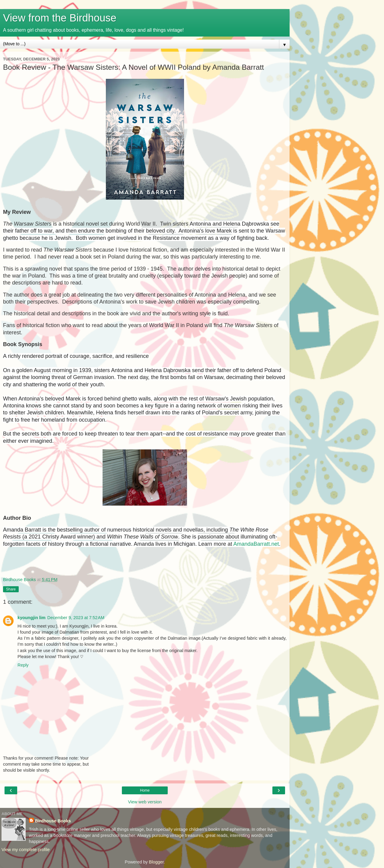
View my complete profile (26, 850)
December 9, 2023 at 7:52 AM (76, 618)
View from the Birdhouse (60, 18)
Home (145, 790)
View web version (145, 802)
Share (11, 589)
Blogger (156, 862)
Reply (23, 665)
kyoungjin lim (32, 618)
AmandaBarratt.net (256, 544)
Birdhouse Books (53, 821)
